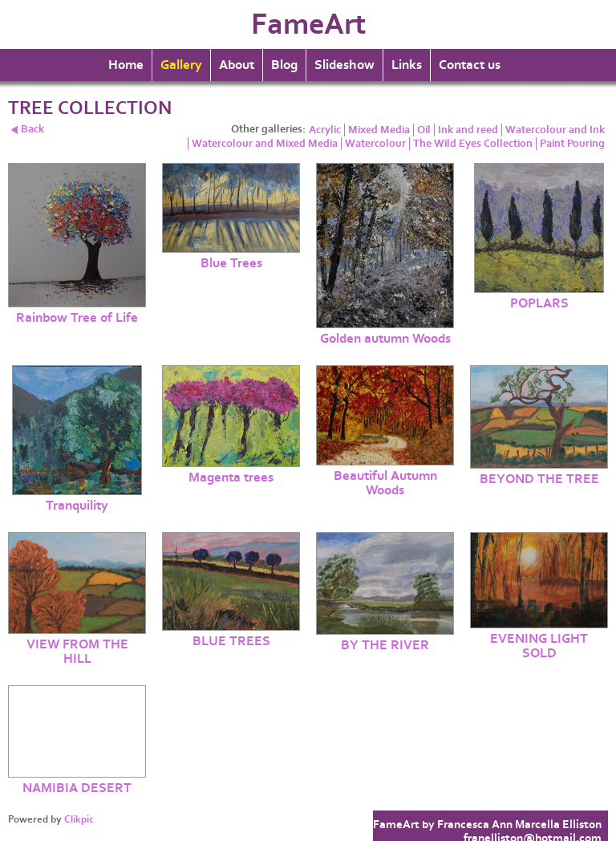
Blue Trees (231, 263)
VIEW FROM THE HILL (77, 652)
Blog (284, 65)
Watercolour (375, 144)
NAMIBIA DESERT (77, 788)
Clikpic (79, 819)
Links (407, 65)
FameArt (308, 24)
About (237, 65)
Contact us (470, 65)
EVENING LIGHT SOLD (539, 646)
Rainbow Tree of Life (77, 318)
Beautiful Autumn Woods (385, 483)
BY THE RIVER (385, 645)
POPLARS (539, 303)
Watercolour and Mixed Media (265, 144)
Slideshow (344, 65)
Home (126, 65)
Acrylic (325, 130)
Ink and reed (468, 130)
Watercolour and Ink (555, 130)
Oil (424, 130)
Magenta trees (231, 477)
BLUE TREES (231, 641)
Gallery (181, 65)
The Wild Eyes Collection (473, 144)
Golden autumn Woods (385, 339)
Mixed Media (379, 130)
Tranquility (77, 506)
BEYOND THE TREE (539, 479)
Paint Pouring (572, 144)
